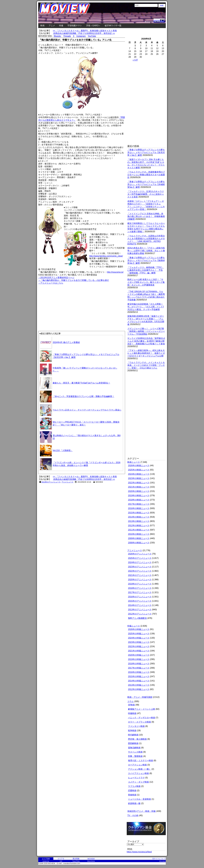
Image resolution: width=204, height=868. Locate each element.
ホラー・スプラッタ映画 (139, 722)
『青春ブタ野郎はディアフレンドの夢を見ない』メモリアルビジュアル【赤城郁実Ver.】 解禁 (146, 184)
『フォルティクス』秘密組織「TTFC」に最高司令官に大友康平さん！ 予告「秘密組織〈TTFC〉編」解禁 (146, 270)
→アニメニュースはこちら (51, 283)
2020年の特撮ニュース (139, 655)
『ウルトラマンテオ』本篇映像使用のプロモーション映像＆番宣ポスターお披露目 (146, 175)
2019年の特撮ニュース (139, 659)
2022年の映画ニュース (139, 483)
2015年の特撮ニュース (139, 676)
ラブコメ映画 (134, 786)
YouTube (92, 36)
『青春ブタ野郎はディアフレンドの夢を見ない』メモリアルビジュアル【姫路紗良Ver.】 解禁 (146, 260)
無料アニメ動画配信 (137, 618)
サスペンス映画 (135, 752)
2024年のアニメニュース (140, 562)
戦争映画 (132, 730)
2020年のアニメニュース (140, 580)
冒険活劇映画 (134, 748)
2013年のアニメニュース (51, 482)
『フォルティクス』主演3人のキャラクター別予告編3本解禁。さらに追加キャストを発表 (146, 194)
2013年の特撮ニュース (139, 685)
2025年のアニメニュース (140, 558)
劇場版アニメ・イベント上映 (142, 709)
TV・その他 (133, 815)
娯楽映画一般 (134, 803)
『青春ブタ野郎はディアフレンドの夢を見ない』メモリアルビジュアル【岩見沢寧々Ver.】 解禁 (146, 152)
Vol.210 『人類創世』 (63, 450)
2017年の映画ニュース (139, 504)
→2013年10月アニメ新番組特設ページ (56, 278)
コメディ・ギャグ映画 (138, 782)
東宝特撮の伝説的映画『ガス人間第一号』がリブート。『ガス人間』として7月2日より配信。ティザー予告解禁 (146, 307)
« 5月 (135, 60)
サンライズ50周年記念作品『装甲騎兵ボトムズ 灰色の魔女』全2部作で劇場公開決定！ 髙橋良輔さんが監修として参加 (146, 341)
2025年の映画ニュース (139, 470)
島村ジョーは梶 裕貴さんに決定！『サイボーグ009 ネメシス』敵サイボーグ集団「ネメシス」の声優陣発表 (146, 282)
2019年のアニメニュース (140, 584)
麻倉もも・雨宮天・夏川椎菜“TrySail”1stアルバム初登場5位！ (81, 383)
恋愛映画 (132, 791)
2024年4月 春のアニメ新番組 (66, 342)
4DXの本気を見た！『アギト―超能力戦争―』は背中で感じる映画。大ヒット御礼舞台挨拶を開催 (146, 251)
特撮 (61, 26)
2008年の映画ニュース (139, 543)
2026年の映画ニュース (139, 466)
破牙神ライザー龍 (113, 26)
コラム (130, 701)
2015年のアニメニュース (140, 601)
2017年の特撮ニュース (139, 668)
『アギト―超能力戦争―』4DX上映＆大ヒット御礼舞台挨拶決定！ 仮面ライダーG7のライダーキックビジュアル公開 (146, 353)
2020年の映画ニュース (139, 491)
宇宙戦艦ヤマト (75, 26)
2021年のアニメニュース (140, 575)
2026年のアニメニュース (140, 554)
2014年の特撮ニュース (139, 681)
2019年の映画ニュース (139, 496)
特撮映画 (132, 713)
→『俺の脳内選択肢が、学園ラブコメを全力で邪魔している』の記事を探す (74, 280)
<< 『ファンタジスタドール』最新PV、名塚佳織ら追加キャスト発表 (85, 31)
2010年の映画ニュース (139, 534)
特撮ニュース (134, 626)
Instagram (81, 36)
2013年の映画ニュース (139, 521)
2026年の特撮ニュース (139, 629)
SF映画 (131, 705)
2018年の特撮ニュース (139, 664)
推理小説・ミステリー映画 (141, 761)
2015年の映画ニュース (139, 513)
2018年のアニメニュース (140, 588)
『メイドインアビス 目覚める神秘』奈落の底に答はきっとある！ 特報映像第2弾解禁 (146, 216)
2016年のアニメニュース (140, 597)
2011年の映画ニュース (139, 530)
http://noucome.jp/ (115, 272)
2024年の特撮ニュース (139, 638)
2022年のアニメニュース (140, 571)
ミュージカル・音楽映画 (139, 799)
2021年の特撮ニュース (139, 651)
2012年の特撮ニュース (139, 689)
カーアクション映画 (137, 765)
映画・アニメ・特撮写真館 (140, 697)
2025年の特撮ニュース (139, 634)
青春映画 (132, 795)
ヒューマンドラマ (136, 778)
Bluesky (58, 36)
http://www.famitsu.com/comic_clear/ (106, 256)
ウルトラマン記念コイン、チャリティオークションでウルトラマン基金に (87, 410)
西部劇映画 (133, 743)
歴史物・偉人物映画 (137, 739)
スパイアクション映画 (138, 773)
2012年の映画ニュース (139, 526)
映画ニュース (134, 462)
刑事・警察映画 (135, 756)
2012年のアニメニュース (140, 614)
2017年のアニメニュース (140, 592)
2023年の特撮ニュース (139, 642)
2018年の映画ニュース (139, 500)
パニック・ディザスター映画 (142, 718)
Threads (67, 36)
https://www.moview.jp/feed (139, 852)
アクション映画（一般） (139, 769)
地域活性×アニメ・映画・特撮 (141, 811)
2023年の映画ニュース (139, 478)
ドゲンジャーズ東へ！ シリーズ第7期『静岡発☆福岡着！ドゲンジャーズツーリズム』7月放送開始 (146, 331)
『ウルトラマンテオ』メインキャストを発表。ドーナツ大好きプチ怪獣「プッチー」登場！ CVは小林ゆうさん (146, 365)
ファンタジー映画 (136, 726)
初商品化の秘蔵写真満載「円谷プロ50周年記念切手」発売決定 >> (84, 33)
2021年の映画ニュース (139, 487)
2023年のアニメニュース (140, 567)
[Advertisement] (60, 303)
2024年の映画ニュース (139, 474)
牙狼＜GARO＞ (93, 26)
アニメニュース (67, 482)
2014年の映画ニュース (139, 517)
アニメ (52, 26)
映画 (42, 26)
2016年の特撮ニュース (139, 672)
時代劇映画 (133, 735)
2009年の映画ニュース (139, 538)
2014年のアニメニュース (140, 605)
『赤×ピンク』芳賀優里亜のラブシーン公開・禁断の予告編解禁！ (83, 396)
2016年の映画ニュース (139, 508)
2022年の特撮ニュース (139, 646)
